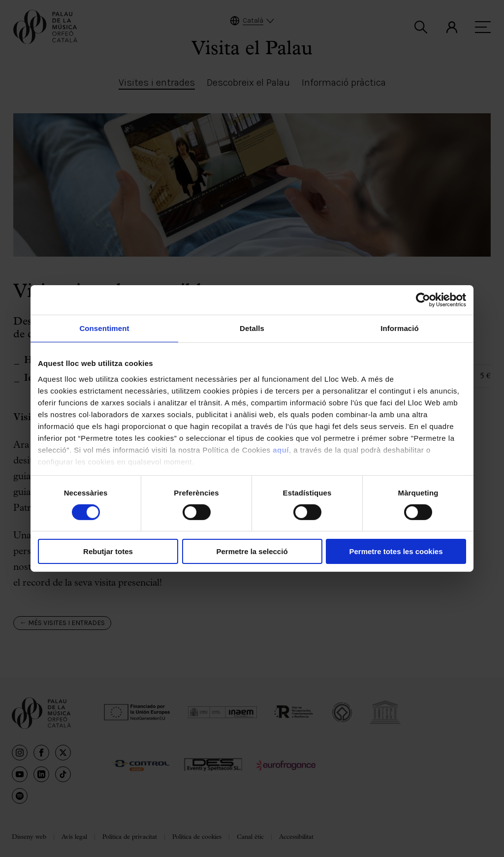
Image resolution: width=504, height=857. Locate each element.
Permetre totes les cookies (396, 551)
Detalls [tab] (252, 328)
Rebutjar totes (108, 551)
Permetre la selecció (252, 551)
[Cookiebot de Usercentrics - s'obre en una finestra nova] (423, 300)
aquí (281, 449)
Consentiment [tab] (104, 328)
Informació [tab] (400, 328)
